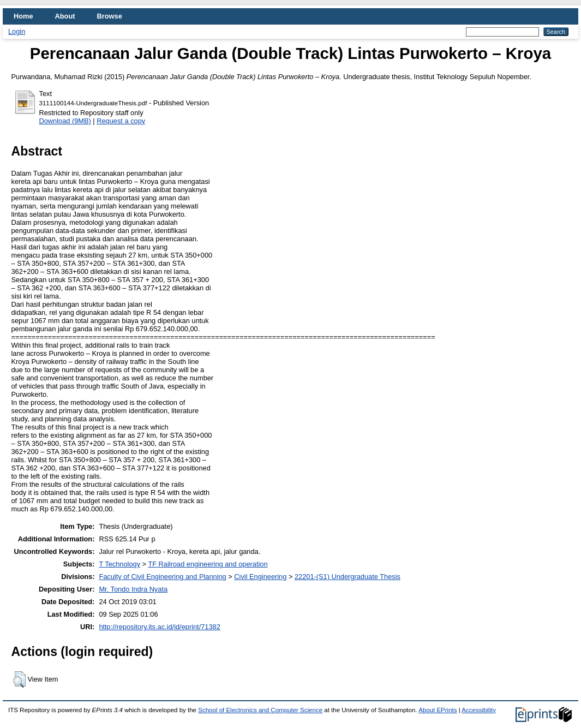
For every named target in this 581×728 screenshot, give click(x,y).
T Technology (119, 564)
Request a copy (121, 121)
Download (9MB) (65, 121)
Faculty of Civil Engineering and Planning (162, 577)
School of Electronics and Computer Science (260, 710)
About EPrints (438, 710)
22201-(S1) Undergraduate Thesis (348, 577)
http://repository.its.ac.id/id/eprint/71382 (159, 627)
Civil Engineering (260, 577)
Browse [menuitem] (110, 16)
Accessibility (479, 710)
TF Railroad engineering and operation (208, 564)
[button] (19, 679)
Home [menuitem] (23, 16)
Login (17, 31)
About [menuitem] (65, 16)
